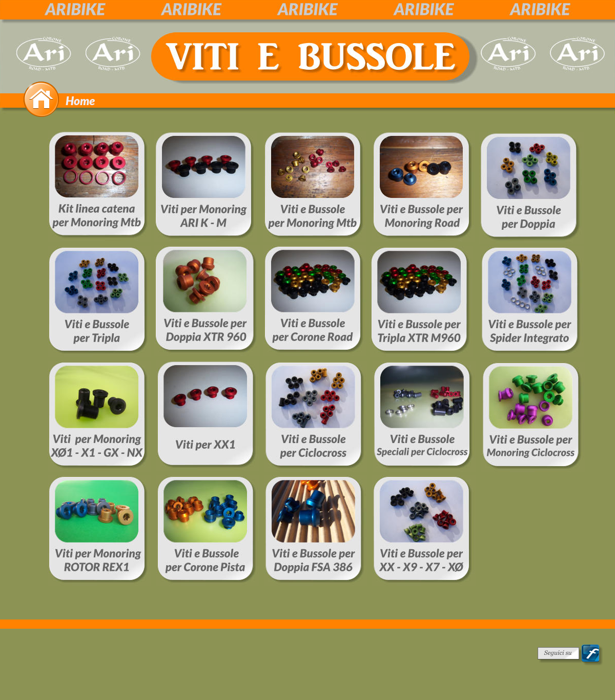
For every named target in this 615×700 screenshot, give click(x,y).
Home (80, 101)
